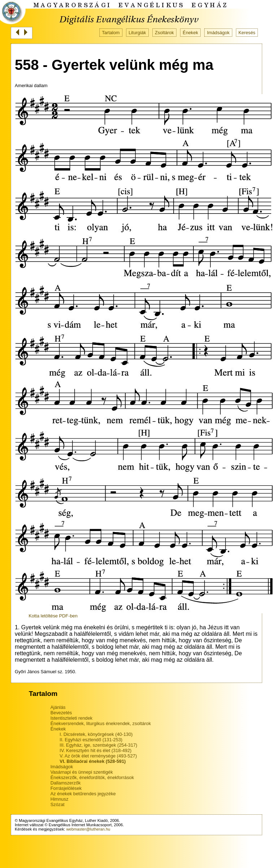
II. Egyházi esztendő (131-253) (91, 740)
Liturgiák (137, 33)
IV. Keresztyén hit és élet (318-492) (96, 750)
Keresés (247, 33)
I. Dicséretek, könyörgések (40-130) (96, 734)
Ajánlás (58, 707)
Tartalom (111, 33)
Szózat (57, 804)
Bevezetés (61, 713)
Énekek (190, 33)
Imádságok (218, 33)
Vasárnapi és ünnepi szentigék (82, 772)
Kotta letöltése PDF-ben (53, 616)
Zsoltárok (164, 33)
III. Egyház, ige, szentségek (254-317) (99, 745)
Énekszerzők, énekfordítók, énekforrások (92, 777)
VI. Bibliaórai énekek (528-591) (93, 761)
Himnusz (59, 799)
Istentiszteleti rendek (71, 718)
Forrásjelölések (66, 788)
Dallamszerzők (66, 783)
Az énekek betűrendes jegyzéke (83, 794)
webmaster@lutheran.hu (88, 829)
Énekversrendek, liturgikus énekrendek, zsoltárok (101, 723)
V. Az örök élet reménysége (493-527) (98, 756)
